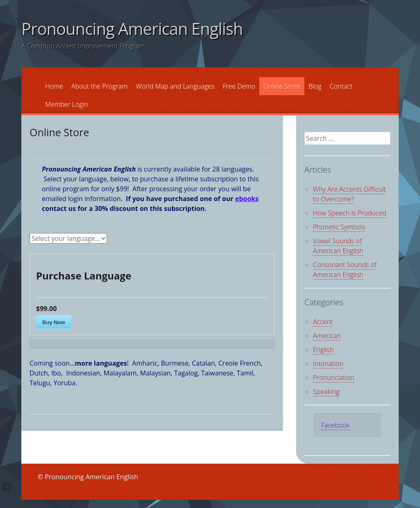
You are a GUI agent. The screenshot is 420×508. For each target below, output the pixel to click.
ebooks (247, 199)
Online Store (282, 86)
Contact (341, 86)
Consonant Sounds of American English (345, 270)
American (327, 336)
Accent (323, 322)
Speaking (326, 391)
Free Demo (239, 86)
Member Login (66, 104)
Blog (315, 86)
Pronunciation (334, 378)
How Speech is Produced (350, 213)
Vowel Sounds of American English (338, 246)
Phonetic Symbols (339, 227)
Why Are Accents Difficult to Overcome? (349, 194)
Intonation (328, 364)
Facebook (335, 425)
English (323, 350)
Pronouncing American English (132, 29)
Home (54, 86)
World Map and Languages (175, 86)
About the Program (99, 86)
